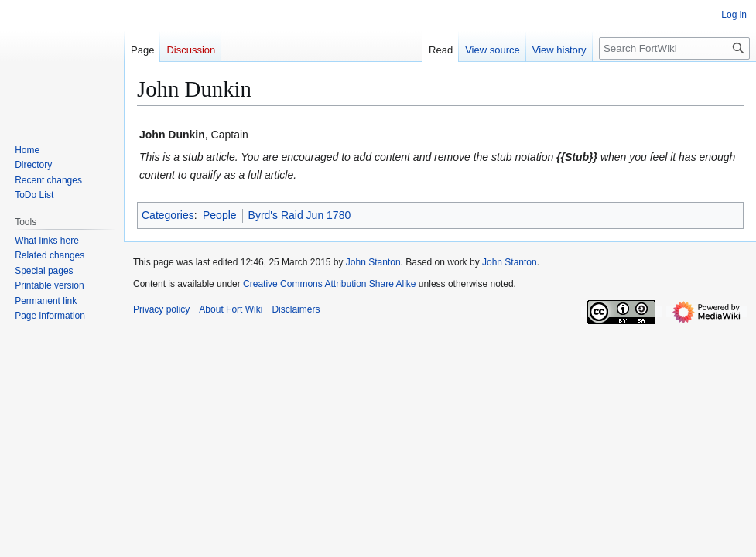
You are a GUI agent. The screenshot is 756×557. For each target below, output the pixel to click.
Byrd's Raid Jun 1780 (300, 215)
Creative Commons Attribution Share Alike (329, 284)
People (220, 215)
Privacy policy (161, 309)
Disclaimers (296, 309)
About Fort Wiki (231, 309)
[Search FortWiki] (674, 48)
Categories (168, 215)
